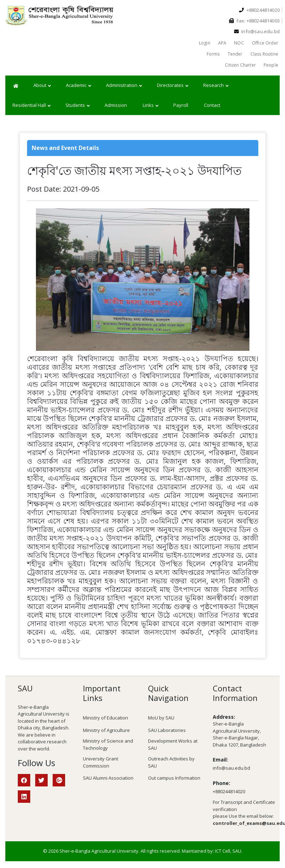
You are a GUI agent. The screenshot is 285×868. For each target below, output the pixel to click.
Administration (124, 85)
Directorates (173, 85)
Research (216, 85)
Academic (78, 85)
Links (151, 105)
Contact (212, 105)
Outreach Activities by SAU (171, 762)
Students (78, 105)
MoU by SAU (161, 718)
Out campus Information (174, 778)
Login (205, 43)
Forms (213, 54)
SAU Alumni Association (108, 778)
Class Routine (264, 54)
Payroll (181, 105)
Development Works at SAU (173, 744)
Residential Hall (31, 105)
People (271, 65)
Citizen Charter (240, 65)
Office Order (265, 43)
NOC (239, 43)
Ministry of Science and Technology (108, 744)
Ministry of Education (105, 718)
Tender (235, 54)
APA (222, 43)
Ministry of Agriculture (106, 730)
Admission (116, 105)
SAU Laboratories (167, 730)
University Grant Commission (101, 762)
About (42, 85)
